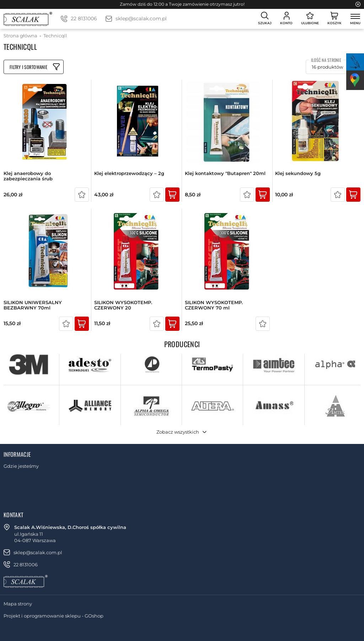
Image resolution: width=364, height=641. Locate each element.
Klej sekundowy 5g (298, 173)
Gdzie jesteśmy (21, 466)
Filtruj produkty (34, 67)
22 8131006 (84, 18)
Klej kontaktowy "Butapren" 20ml (225, 173)
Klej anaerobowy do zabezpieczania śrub (28, 176)
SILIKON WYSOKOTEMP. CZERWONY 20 (123, 305)
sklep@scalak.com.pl (141, 18)
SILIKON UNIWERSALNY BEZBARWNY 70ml (33, 305)
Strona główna (20, 36)
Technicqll (55, 36)
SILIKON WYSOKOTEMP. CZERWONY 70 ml (214, 305)
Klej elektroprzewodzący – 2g (129, 173)
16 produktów (327, 67)
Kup (172, 195)
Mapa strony (18, 604)
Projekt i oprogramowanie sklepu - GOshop (53, 616)
